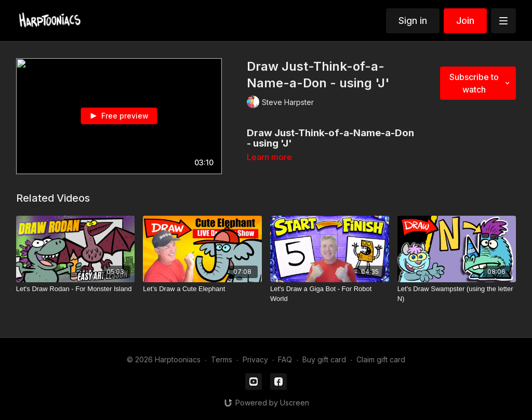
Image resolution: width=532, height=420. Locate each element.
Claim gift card (381, 359)
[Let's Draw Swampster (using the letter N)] (457, 294)
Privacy (255, 359)
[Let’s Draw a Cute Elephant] (202, 289)
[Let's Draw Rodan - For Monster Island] (76, 289)
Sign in (413, 21)
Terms (222, 359)
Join (465, 21)
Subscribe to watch (481, 83)
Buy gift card (324, 359)
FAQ (285, 359)
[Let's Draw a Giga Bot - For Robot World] (330, 294)
